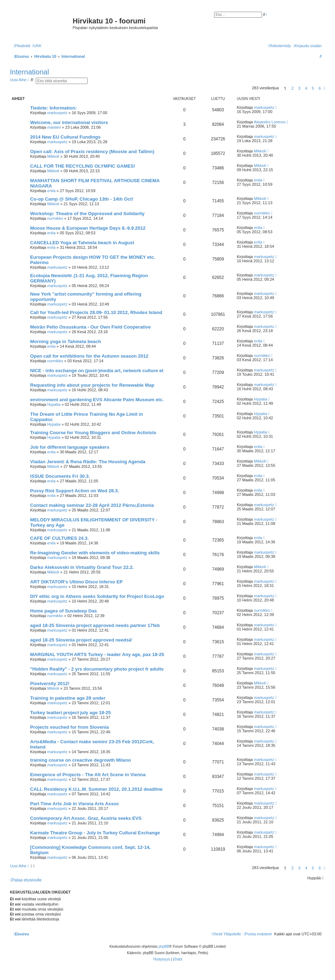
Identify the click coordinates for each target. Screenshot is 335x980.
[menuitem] (37, 46)
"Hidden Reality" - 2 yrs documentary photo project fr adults (97, 669)
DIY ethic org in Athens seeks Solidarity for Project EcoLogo (97, 596)
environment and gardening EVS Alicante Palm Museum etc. (97, 400)
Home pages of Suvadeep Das (63, 611)
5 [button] (313, 88)
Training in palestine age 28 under (68, 698)
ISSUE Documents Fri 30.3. (60, 476)
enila (51, 191)
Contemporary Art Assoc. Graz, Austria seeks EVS (86, 818)
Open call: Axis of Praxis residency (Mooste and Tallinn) (92, 152)
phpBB (164, 947)
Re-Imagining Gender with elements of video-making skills (95, 553)
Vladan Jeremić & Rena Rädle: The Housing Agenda (88, 462)
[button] (324, 88)
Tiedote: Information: (54, 108)
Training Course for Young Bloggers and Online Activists (93, 433)
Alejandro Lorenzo (270, 122)
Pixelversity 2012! (50, 684)
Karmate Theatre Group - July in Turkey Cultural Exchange (95, 833)
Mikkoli (53, 156)
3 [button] (299, 88)
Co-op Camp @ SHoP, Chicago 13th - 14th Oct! (82, 199)
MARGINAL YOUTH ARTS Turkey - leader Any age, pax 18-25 (97, 654)
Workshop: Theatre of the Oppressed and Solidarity (87, 214)
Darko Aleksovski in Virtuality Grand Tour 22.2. (82, 567)
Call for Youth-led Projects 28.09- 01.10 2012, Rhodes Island (96, 312)
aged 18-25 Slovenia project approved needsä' (81, 640)
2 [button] (292, 88)
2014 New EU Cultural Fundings (65, 137)
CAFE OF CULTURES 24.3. (59, 538)
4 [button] (306, 88)
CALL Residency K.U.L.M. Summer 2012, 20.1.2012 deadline (96, 789)
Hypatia (54, 404)
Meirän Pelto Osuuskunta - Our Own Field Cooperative (90, 327)
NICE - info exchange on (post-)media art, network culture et (97, 371)
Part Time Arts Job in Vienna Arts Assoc (75, 804)
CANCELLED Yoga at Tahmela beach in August (82, 243)
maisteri (54, 127)
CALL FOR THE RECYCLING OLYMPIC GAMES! (83, 166)
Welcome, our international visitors (69, 122)
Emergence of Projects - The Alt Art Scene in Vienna (88, 775)
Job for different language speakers (70, 447)
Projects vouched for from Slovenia (69, 727)
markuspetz (57, 113)
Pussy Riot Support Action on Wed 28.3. (75, 491)
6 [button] (320, 88)
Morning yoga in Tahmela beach (66, 341)
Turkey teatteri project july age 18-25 (71, 713)
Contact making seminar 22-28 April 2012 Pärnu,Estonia (92, 505)
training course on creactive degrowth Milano (80, 760)
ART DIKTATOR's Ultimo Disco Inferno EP (76, 582)
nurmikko (55, 218)
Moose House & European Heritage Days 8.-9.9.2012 (88, 228)
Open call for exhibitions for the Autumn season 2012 (89, 356)
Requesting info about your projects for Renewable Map (92, 385)
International (29, 72)
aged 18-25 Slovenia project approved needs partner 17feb (95, 625)
